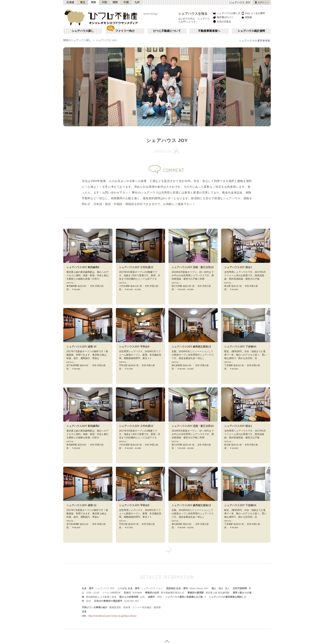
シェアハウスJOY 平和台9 (134, 347)
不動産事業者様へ (209, 31)
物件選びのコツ (223, 17)
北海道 (70, 2)
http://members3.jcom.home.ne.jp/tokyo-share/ (113, 616)
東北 (83, 2)
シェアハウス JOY (106, 40)
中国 (126, 2)
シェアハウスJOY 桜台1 (238, 267)
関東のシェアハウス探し (77, 40)
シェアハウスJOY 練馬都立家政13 (191, 347)
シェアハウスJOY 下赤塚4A (240, 347)
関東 (94, 2)
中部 (104, 2)
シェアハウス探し (83, 31)
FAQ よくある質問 (253, 13)
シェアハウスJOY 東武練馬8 (83, 267)
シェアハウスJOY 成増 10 (81, 347)
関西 (115, 2)
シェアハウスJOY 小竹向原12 (136, 267)
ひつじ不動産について (167, 31)
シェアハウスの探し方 (226, 13)
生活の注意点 (222, 21)
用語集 (247, 17)
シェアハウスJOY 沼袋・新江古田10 (193, 267)
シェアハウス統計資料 (251, 31)
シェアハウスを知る (193, 14)
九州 (137, 2)
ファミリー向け (125, 31)
